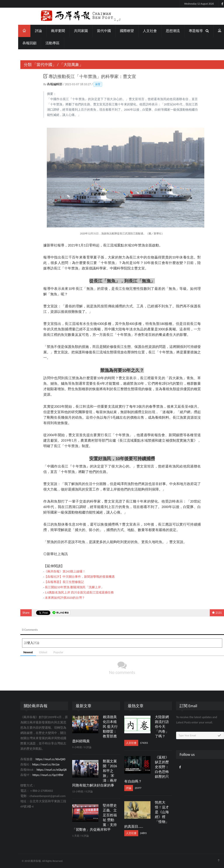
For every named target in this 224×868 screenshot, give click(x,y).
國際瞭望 (117, 31)
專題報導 (186, 31)
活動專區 (42, 43)
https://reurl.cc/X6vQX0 (40, 759)
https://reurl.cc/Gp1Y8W (38, 775)
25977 (128, 788)
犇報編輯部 (45, 84)
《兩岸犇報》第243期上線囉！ (55, 571)
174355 (134, 743)
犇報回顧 (19, 43)
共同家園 (71, 31)
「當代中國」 (34, 65)
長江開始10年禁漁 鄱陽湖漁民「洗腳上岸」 (64, 587)
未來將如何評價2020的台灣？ (55, 598)
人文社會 (140, 31)
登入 (20, 643)
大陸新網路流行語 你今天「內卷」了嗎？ (152, 727)
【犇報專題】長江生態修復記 (54, 582)
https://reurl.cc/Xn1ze (36, 764)
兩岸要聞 (48, 31)
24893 (133, 833)
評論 (28, 31)
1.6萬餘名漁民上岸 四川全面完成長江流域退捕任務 (69, 593)
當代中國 (94, 31)
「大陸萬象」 (61, 65)
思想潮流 (163, 31)
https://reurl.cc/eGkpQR (42, 770)
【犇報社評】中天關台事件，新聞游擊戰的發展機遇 (69, 577)
